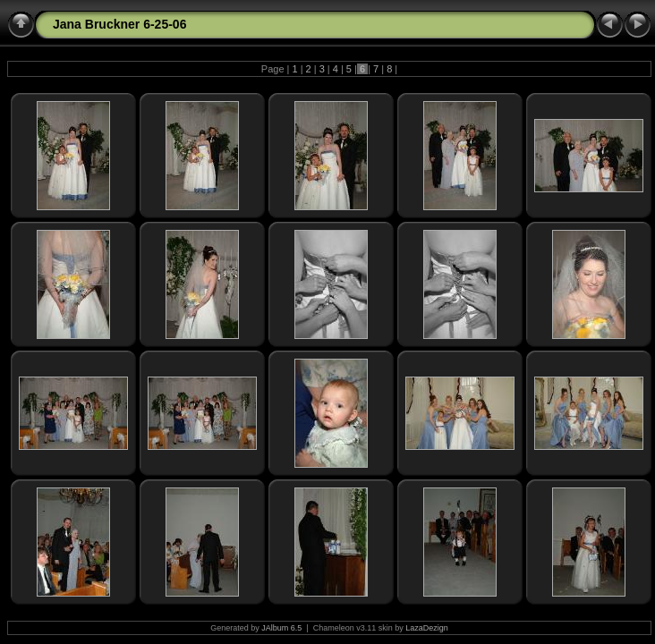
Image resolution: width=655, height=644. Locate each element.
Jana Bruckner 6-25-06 (119, 24)
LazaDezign (427, 628)
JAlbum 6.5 (281, 628)
